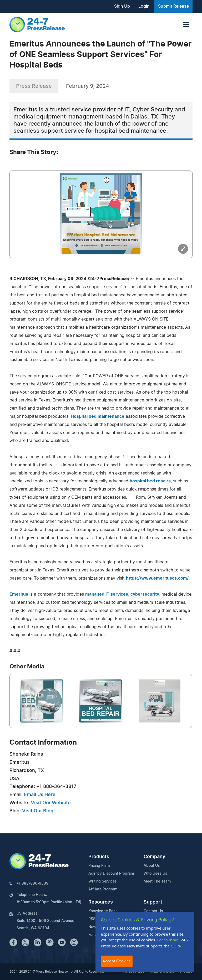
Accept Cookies (117, 961)
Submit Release (173, 6)
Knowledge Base (103, 911)
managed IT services (107, 594)
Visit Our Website (51, 803)
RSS (92, 919)
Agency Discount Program (111, 874)
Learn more (168, 940)
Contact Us (153, 911)
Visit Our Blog (38, 811)
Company (154, 857)
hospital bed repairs (150, 481)
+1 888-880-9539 (32, 884)
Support (153, 902)
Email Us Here (40, 795)
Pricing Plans (100, 866)
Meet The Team (157, 881)
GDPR (176, 946)
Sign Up (122, 6)
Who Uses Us (155, 874)
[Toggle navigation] (186, 25)
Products (99, 857)
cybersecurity (145, 594)
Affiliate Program (103, 889)
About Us (152, 866)
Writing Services (103, 881)
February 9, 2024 (88, 86)
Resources (101, 902)
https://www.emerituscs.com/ (157, 578)
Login (144, 6)
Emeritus (19, 594)
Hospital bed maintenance (98, 416)
